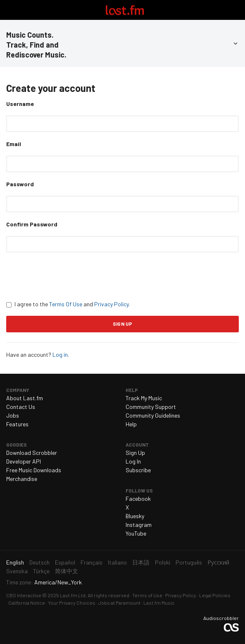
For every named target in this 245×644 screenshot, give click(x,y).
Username (20, 104)
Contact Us (21, 407)
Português (189, 562)
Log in (60, 354)
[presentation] (69, 276)
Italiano (117, 562)
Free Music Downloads (34, 470)
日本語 (141, 562)
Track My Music (144, 398)
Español (65, 562)
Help (131, 424)
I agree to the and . (68, 304)
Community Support (151, 407)
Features (17, 424)
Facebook (138, 499)
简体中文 (67, 571)
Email (14, 144)
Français (92, 562)
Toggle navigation (10, 10)
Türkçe (41, 571)
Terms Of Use (66, 304)
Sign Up (135, 453)
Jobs (13, 415)
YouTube (136, 533)
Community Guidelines (153, 415)
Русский (218, 562)
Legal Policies (215, 595)
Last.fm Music (159, 603)
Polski (163, 562)
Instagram (139, 525)
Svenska (17, 571)
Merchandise (22, 479)
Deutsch (39, 562)
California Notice (27, 603)
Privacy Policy (111, 304)
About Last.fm (25, 398)
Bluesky (135, 516)
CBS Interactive (24, 595)
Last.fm (125, 10)
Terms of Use (147, 595)
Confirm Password (32, 224)
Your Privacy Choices (72, 603)
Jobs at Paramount (119, 603)
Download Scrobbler (32, 453)
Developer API (24, 461)
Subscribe (138, 470)
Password (20, 184)
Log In (133, 461)
